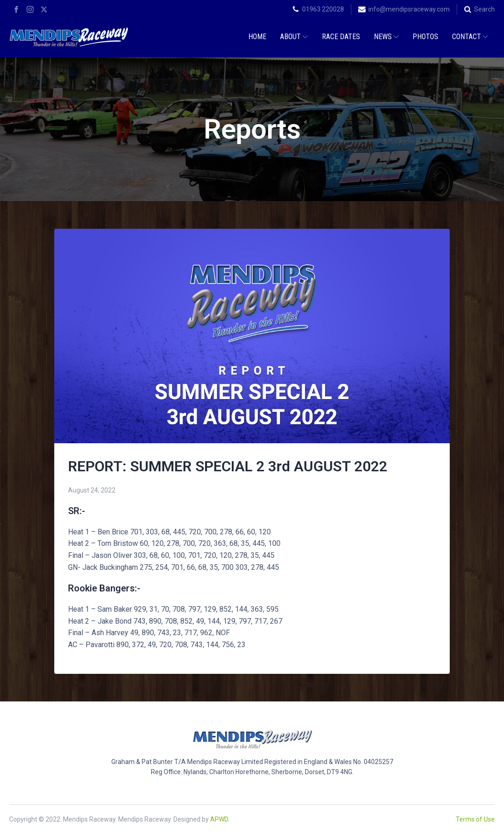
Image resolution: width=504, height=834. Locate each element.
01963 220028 (323, 9)
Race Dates (341, 37)
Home (257, 37)
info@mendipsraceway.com (409, 9)
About (294, 37)
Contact (470, 37)
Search (484, 9)
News (386, 37)
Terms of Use (475, 819)
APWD (219, 819)
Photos (425, 37)
